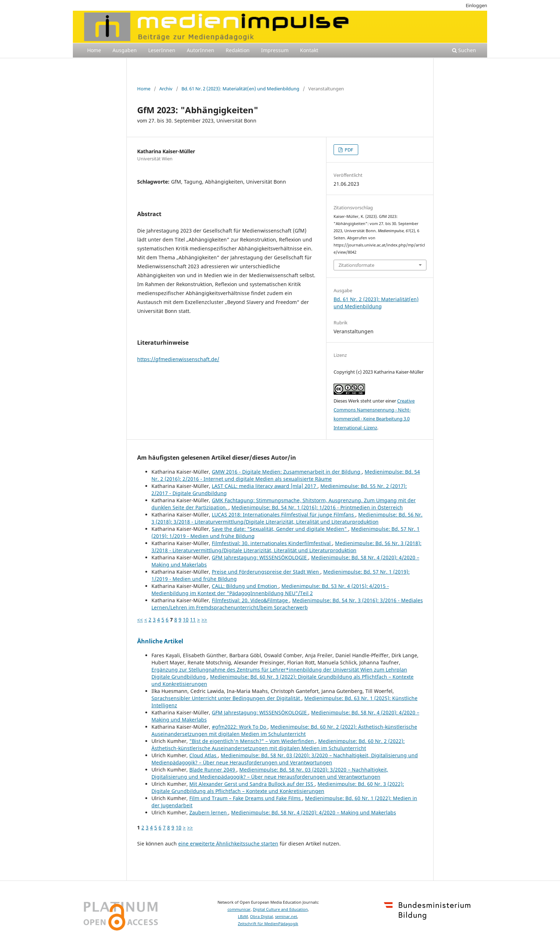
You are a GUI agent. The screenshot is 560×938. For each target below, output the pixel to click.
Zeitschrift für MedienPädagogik (268, 924)
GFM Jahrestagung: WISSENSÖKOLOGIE (260, 557)
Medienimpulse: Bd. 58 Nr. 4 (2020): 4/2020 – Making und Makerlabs (314, 812)
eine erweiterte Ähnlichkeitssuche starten (228, 844)
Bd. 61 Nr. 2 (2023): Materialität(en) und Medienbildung (240, 89)
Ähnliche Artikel (160, 641)
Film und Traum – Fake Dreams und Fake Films (246, 798)
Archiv (166, 89)
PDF (348, 150)
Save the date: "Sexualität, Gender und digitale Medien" (280, 529)
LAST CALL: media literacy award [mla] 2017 (265, 486)
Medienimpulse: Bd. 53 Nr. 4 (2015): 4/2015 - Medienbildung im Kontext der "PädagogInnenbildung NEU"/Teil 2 (270, 590)
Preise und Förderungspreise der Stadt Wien (266, 572)
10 (186, 620)
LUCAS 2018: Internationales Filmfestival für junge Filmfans (284, 515)
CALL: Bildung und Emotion (245, 586)
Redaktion (238, 50)
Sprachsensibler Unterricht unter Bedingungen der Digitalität (226, 698)
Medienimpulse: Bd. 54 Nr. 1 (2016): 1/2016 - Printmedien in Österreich (317, 507)
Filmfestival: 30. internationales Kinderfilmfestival (272, 543)
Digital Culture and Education (280, 909)
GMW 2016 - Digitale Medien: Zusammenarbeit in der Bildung (287, 472)
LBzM (243, 917)
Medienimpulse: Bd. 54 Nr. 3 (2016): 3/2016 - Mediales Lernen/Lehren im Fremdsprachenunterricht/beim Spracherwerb (287, 604)
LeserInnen (162, 50)
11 (193, 620)
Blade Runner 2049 (213, 770)
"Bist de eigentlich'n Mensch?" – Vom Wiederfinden (252, 741)
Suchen (464, 50)
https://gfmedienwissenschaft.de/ (178, 359)
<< (140, 620)
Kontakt (309, 50)
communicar (239, 909)
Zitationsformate (356, 265)
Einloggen (476, 5)
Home (94, 50)
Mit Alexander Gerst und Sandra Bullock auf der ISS (252, 784)
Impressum (275, 50)
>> (204, 620)
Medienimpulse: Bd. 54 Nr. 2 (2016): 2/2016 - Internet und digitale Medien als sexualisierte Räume (286, 475)
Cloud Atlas (204, 755)
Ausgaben (125, 50)
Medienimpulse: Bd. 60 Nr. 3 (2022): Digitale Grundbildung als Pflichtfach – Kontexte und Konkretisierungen (278, 787)
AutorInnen (201, 50)
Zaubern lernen (209, 812)
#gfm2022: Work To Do (240, 727)
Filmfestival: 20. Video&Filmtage (251, 600)
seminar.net (286, 917)
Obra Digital (261, 917)
